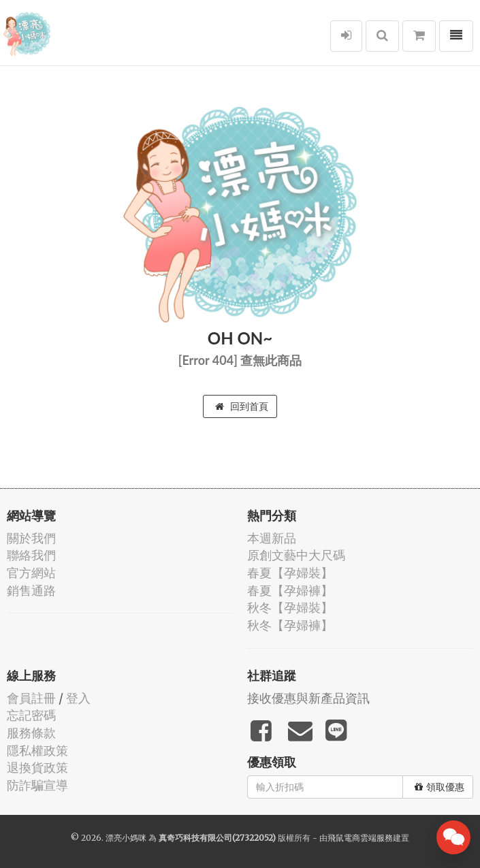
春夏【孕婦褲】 (290, 591)
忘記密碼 (31, 715)
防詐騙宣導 (37, 785)
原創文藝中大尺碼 (296, 555)
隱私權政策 (37, 751)
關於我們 (31, 538)
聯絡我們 (31, 555)
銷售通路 (31, 591)
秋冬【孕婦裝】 (290, 608)
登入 (78, 698)
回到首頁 (242, 406)
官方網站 (31, 573)
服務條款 (31, 733)
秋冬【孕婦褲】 (290, 625)
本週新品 (272, 538)
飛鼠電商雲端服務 (360, 838)
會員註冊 (31, 698)
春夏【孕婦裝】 (290, 573)
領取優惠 (439, 787)
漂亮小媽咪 (126, 838)
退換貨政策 (37, 768)
